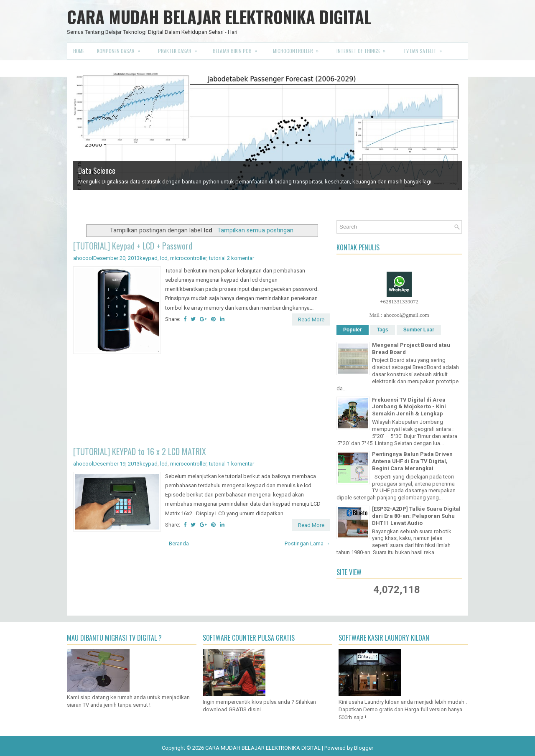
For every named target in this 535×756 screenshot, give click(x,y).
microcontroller (188, 258)
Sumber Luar (419, 330)
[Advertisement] (202, 401)
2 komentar (241, 258)
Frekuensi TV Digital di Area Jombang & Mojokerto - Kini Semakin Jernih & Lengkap (409, 407)
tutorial (217, 258)
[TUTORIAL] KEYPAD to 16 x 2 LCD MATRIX (140, 451)
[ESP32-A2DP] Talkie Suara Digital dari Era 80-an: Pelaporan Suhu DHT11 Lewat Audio (416, 516)
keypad (149, 258)
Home (79, 51)
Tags (383, 330)
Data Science (97, 171)
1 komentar (241, 464)
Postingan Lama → (307, 543)
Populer (353, 330)
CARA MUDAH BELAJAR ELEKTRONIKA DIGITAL (219, 17)
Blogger (364, 748)
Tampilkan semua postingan (255, 230)
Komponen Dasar (121, 48)
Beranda (179, 543)
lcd (164, 258)
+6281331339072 (399, 302)
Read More (311, 319)
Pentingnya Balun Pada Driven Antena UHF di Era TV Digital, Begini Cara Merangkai (412, 461)
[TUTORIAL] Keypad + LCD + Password (133, 246)
